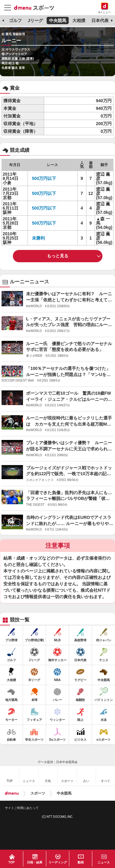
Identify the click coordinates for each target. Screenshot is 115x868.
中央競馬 (58, 20)
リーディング (58, 862)
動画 (81, 862)
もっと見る (58, 256)
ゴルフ (15, 20)
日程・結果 (35, 862)
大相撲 (79, 20)
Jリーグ (35, 20)
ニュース (104, 862)
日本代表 (100, 20)
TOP (11, 862)
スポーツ (38, 793)
